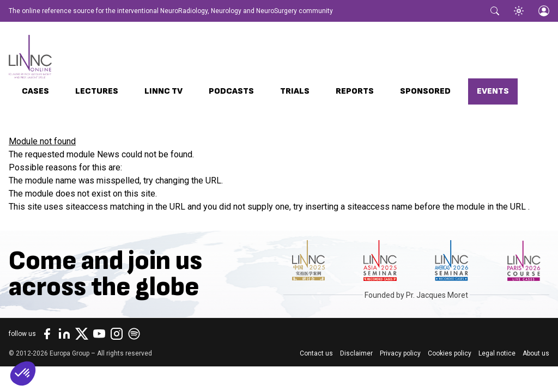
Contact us (316, 353)
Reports (355, 91)
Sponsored (425, 91)
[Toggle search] (495, 11)
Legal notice (497, 353)
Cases (35, 91)
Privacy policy (400, 353)
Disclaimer (356, 353)
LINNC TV (163, 91)
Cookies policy (450, 353)
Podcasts (231, 91)
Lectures (97, 91)
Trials (295, 91)
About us (536, 353)
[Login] (544, 11)
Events (493, 91)
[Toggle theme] (519, 11)
